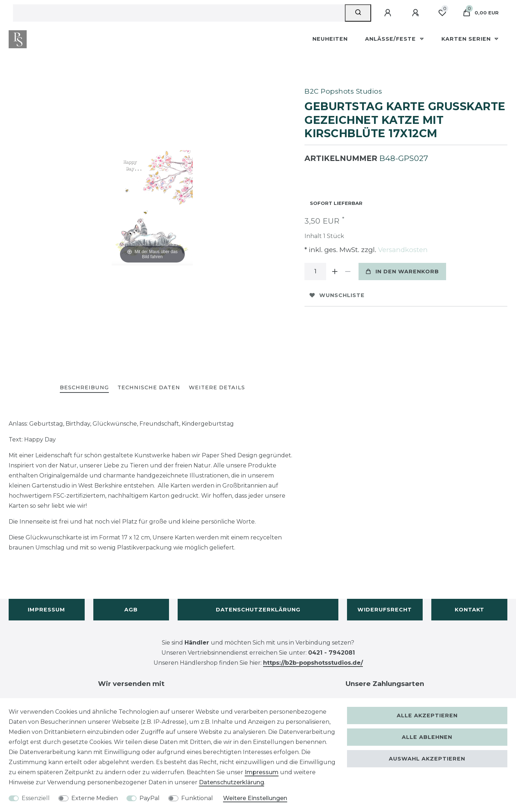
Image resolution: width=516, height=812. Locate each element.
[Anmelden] (389, 13)
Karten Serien (467, 39)
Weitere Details (217, 387)
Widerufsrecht (385, 610)
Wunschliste (337, 295)
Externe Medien (95, 798)
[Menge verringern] (348, 272)
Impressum (46, 610)
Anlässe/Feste (391, 39)
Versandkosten (402, 250)
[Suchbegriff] (179, 13)
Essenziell (36, 798)
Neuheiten (330, 39)
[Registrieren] (417, 13)
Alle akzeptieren (427, 715)
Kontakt (470, 610)
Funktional (197, 798)
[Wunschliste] (442, 13)
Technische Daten (149, 387)
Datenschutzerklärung (258, 610)
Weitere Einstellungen (255, 798)
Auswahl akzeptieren (427, 759)
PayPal (150, 798)
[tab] (84, 388)
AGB (131, 610)
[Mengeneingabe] (315, 272)
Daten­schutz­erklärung (232, 782)
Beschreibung (84, 387)
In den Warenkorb (402, 272)
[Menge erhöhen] (335, 272)
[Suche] (358, 13)
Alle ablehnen (427, 737)
